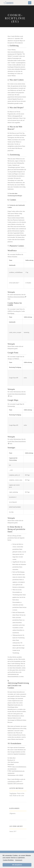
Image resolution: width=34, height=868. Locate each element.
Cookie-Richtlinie (8, 860)
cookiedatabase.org (12, 781)
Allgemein (12, 813)
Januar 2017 (13, 831)
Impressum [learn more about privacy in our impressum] (19, 860)
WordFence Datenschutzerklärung (16, 297)
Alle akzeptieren (17, 865)
